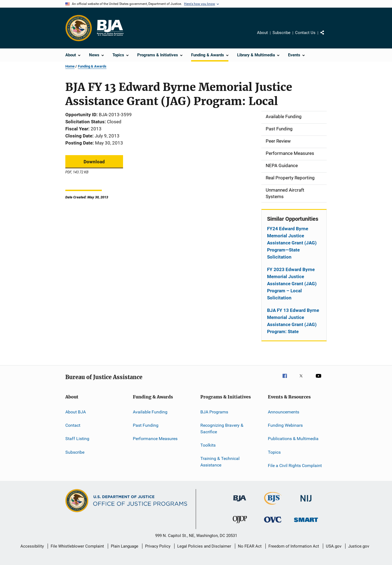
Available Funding (150, 412)
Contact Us (305, 33)
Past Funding (146, 425)
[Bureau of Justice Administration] (240, 502)
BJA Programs (214, 412)
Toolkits (208, 445)
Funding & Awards (92, 66)
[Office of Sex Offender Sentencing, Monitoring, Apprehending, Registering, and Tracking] (306, 523)
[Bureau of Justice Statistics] (273, 506)
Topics (274, 452)
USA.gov (334, 546)
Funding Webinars (285, 425)
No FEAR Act (250, 546)
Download (94, 162)
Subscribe (281, 33)
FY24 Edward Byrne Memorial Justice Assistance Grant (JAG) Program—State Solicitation (292, 243)
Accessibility (32, 546)
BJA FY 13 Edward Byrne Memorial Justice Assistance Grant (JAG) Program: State (293, 321)
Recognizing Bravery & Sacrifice (222, 429)
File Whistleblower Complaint (77, 546)
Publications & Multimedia (293, 439)
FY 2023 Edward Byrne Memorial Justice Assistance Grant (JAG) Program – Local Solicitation (292, 284)
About (262, 33)
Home (70, 66)
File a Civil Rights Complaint (295, 466)
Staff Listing (77, 439)
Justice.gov (359, 546)
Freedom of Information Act (294, 546)
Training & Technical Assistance (220, 462)
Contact (73, 425)
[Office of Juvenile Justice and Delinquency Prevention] (240, 524)
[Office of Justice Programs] (79, 28)
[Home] (110, 28)
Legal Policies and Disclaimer (204, 546)
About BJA (76, 412)
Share (327, 36)
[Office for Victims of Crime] (273, 523)
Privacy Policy (158, 546)
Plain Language (125, 546)
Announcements (284, 412)
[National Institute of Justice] (306, 503)
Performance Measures (155, 439)
